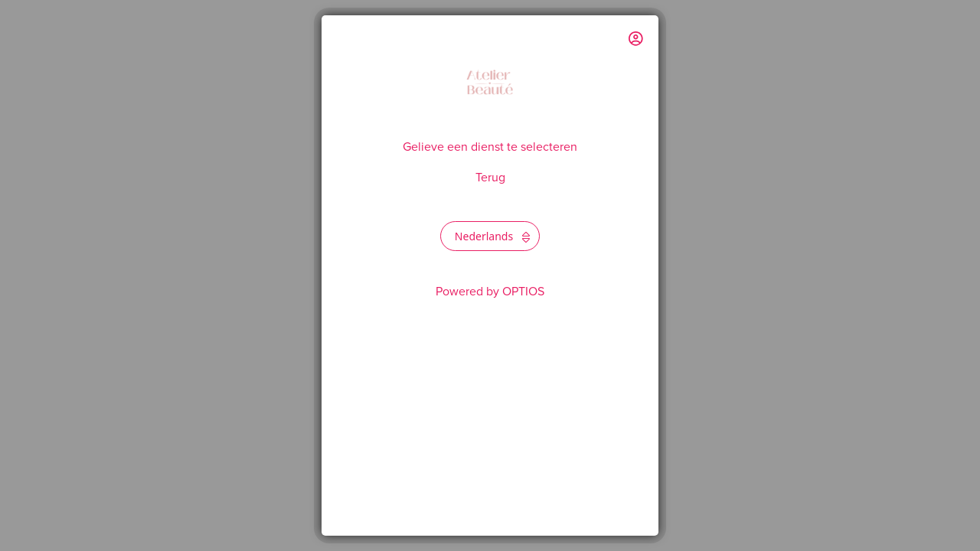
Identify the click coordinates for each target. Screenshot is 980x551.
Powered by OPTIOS (490, 292)
